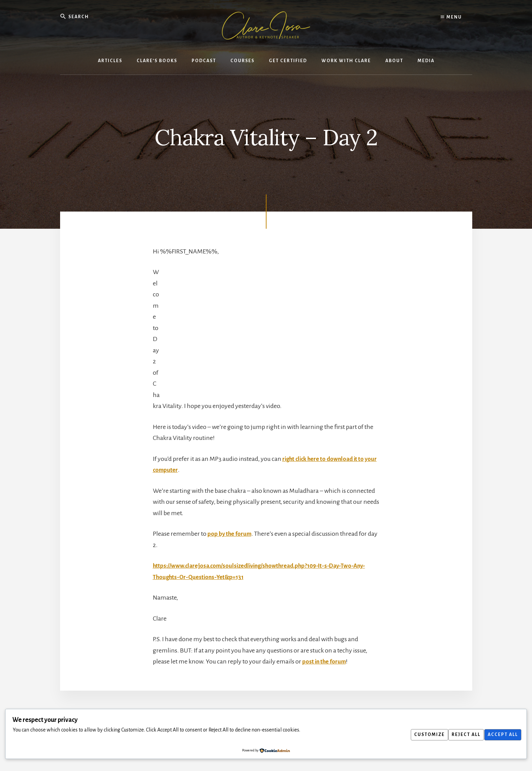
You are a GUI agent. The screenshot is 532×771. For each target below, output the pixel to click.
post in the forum (326, 662)
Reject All (461, 735)
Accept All (501, 735)
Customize (421, 735)
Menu (451, 17)
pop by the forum (231, 534)
